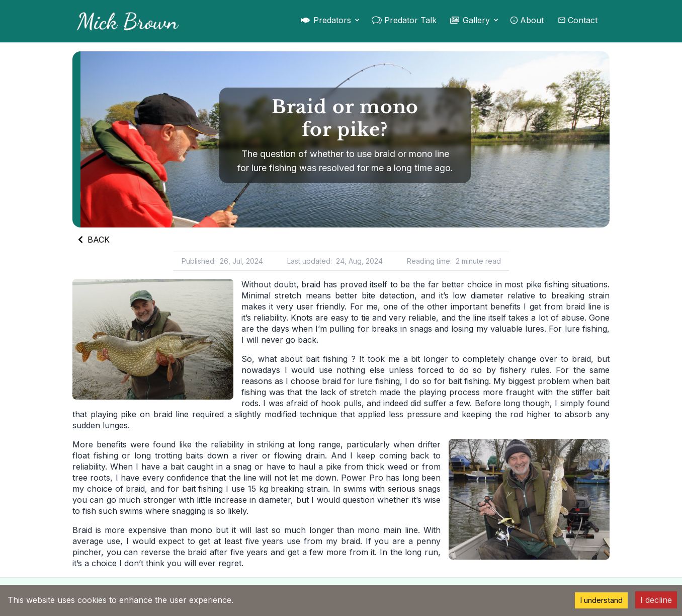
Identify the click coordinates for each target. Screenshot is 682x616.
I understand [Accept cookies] (601, 600)
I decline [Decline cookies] (656, 600)
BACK (93, 240)
